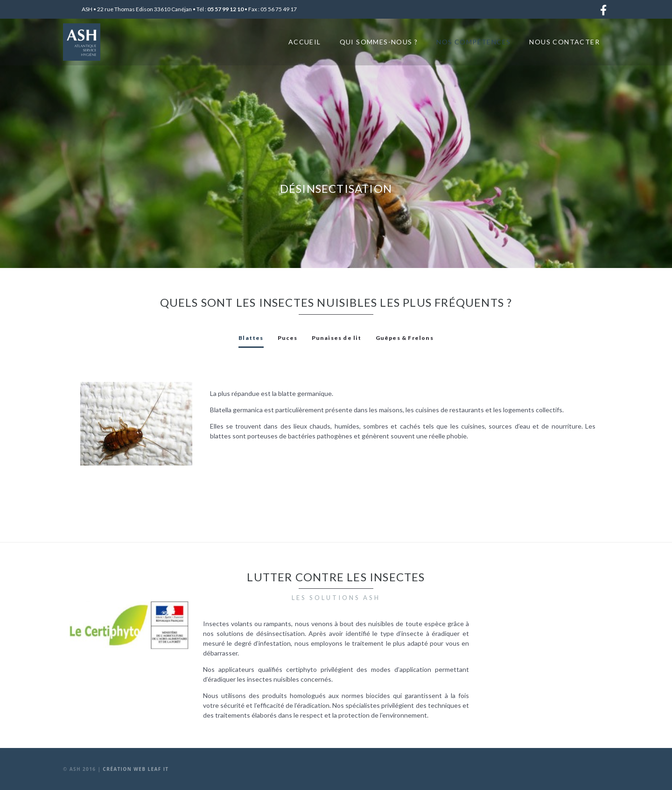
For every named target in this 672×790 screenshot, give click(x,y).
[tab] (251, 338)
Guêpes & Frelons (405, 338)
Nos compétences (473, 42)
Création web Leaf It (136, 769)
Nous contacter (564, 42)
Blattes (251, 338)
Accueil (305, 42)
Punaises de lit (337, 338)
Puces (288, 338)
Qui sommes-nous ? (379, 42)
